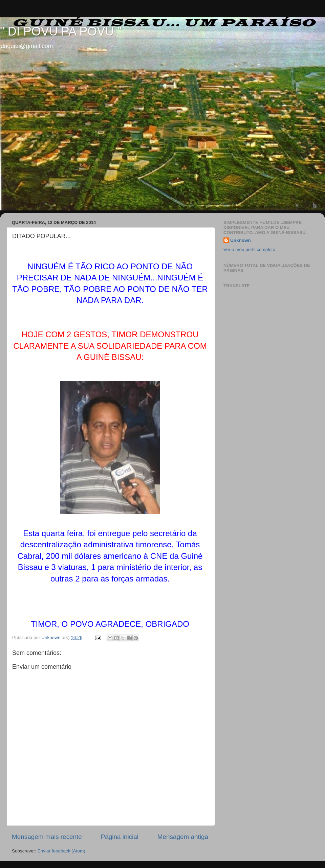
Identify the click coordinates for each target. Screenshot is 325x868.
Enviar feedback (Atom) (61, 851)
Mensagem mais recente (47, 837)
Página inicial (120, 837)
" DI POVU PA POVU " (61, 31)
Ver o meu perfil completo (249, 249)
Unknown (241, 240)
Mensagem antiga (183, 837)
